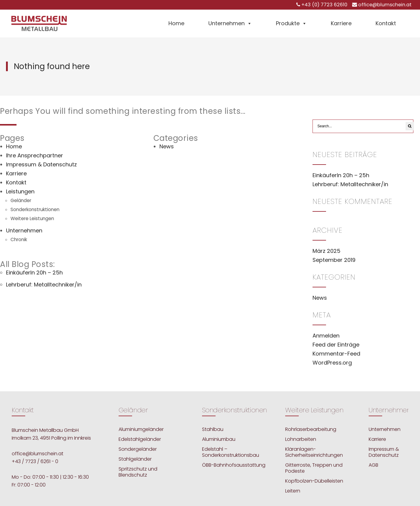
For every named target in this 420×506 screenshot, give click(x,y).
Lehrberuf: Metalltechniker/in (44, 285)
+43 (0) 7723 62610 (324, 5)
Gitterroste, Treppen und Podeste (314, 468)
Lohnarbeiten (301, 439)
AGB (373, 465)
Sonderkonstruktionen (35, 209)
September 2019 (334, 260)
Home (176, 23)
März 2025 (326, 251)
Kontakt (386, 23)
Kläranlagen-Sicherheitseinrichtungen (314, 452)
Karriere (341, 23)
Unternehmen (230, 23)
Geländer (21, 200)
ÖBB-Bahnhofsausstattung (234, 465)
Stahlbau (213, 429)
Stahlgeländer (135, 459)
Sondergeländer (138, 449)
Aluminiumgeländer (141, 429)
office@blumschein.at (385, 5)
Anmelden (326, 336)
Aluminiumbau (219, 439)
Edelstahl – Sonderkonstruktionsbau (231, 452)
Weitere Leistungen (32, 218)
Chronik (19, 239)
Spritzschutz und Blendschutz (138, 472)
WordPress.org (332, 363)
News (167, 146)
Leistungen (20, 191)
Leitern (293, 491)
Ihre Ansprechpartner (35, 155)
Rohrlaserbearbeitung (311, 429)
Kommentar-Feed (336, 354)
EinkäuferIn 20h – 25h (34, 273)
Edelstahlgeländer (140, 439)
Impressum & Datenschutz (41, 164)
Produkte (291, 23)
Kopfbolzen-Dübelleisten (314, 481)
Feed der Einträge (336, 345)
